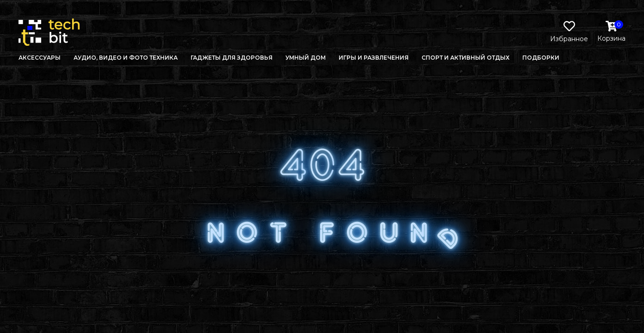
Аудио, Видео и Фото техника (126, 58)
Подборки (541, 58)
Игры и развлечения (374, 58)
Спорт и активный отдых (465, 58)
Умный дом (306, 58)
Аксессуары (40, 58)
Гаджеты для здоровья (232, 58)
